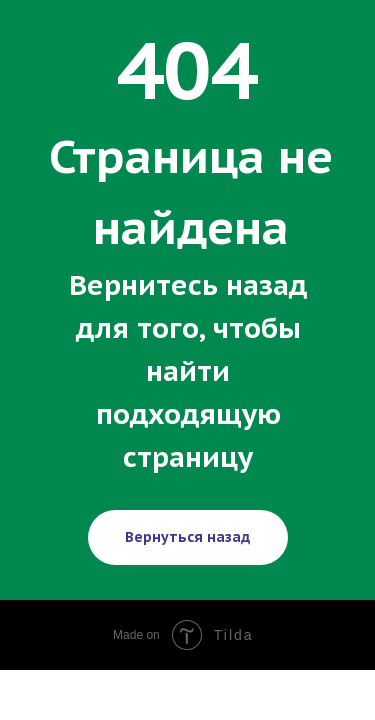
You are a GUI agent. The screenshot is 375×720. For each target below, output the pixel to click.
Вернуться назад (187, 537)
